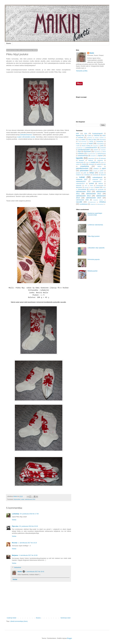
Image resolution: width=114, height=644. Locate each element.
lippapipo (82, 160)
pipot (104, 168)
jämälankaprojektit (84, 150)
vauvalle (79, 202)
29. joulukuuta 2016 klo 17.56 (29, 514)
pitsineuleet (84, 171)
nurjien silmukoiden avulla (26, 137)
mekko (102, 162)
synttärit (91, 183)
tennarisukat (100, 186)
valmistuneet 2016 (30, 499)
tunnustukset (82, 189)
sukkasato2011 (97, 181)
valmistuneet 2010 (83, 191)
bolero (83, 140)
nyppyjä (99, 164)
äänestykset (100, 204)
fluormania (103, 140)
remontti (101, 173)
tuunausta (101, 189)
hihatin (78, 144)
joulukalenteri (79, 148)
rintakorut (79, 175)
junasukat (103, 148)
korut (104, 152)
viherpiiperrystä (92, 202)
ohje (104, 164)
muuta (84, 164)
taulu (91, 186)
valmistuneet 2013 (83, 196)
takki (86, 186)
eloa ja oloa (92, 140)
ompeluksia (85, 166)
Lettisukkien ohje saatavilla (96, 248)
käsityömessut (102, 154)
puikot (102, 171)
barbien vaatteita (99, 138)
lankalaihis (93, 156)
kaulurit (96, 150)
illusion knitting (86, 146)
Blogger (70, 638)
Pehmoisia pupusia (94, 259)
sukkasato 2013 (97, 179)
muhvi (78, 164)
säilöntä (101, 183)
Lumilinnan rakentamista (95, 225)
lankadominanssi (26, 135)
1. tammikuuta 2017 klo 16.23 (27, 543)
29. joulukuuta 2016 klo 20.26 (28, 526)
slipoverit (103, 175)
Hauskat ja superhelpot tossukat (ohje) (95, 214)
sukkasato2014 (80, 183)
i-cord (78, 146)
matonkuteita (80, 162)
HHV (77, 134)
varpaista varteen (98, 200)
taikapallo (79, 186)
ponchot (95, 171)
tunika (104, 187)
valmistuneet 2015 (94, 198)
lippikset (91, 160)
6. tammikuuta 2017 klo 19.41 (35, 572)
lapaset (100, 156)
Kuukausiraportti (97, 134)
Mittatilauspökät (92, 271)
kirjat (79, 152)
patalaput (96, 169)
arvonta (81, 138)
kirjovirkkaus (98, 152)
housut (84, 144)
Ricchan (15, 543)
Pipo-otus (15, 526)
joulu (102, 146)
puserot (78, 173)
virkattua (102, 202)
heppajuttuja (100, 141)
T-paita (89, 136)
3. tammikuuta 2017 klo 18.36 (28, 555)
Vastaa (14, 520)
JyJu (86, 134)
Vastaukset (17, 567)
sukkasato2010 (81, 181)
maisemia (100, 160)
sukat (23, 499)
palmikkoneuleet (82, 168)
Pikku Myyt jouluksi (94, 236)
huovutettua (100, 144)
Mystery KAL (80, 136)
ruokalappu (87, 175)
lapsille (80, 158)
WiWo (104, 136)
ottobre (100, 166)
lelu (97, 158)
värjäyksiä (93, 204)
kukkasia (81, 154)
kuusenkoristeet (91, 154)
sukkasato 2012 (82, 179)
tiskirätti (87, 187)
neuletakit (91, 164)
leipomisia (91, 158)
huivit (91, 143)
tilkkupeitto (79, 187)
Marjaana (15, 555)
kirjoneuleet (17, 499)
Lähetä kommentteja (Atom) (19, 621)
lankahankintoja (83, 156)
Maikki (20, 572)
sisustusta (95, 175)
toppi (92, 187)
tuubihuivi (92, 189)
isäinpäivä (96, 146)
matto (87, 162)
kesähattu (103, 150)
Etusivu (9, 43)
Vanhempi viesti (65, 618)
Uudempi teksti (11, 618)
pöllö (85, 173)
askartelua (90, 138)
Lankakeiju (16, 514)
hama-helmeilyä (82, 142)
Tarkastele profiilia (82, 71)
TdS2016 (97, 136)
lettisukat (103, 158)
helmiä (91, 141)
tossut (97, 187)
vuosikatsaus (84, 204)
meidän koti (94, 162)
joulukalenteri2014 (91, 148)
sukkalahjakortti (97, 177)
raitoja (91, 173)
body (77, 140)
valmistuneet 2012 (94, 194)
